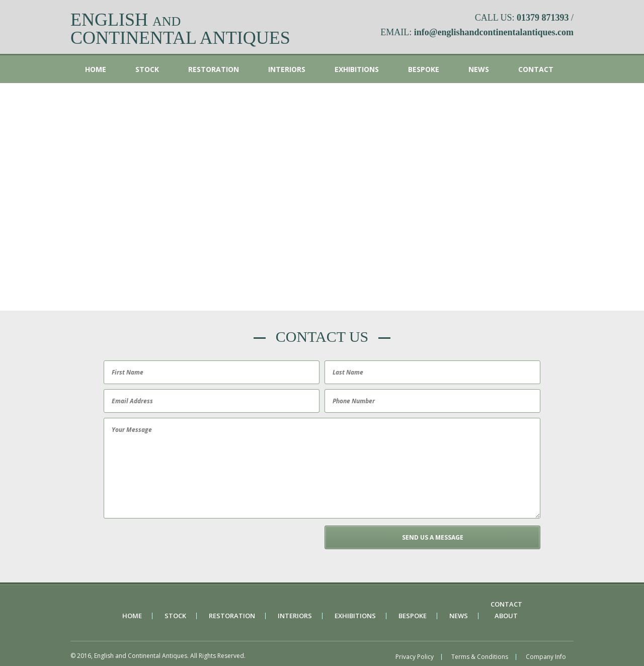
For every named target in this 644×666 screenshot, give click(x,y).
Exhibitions (357, 69)
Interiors (287, 69)
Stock (147, 69)
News (479, 69)
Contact (536, 69)
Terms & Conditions (480, 657)
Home (96, 69)
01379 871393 (543, 18)
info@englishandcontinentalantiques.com (494, 32)
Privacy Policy (415, 657)
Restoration (214, 69)
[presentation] (178, 545)
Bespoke (424, 69)
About (506, 616)
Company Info (546, 657)
